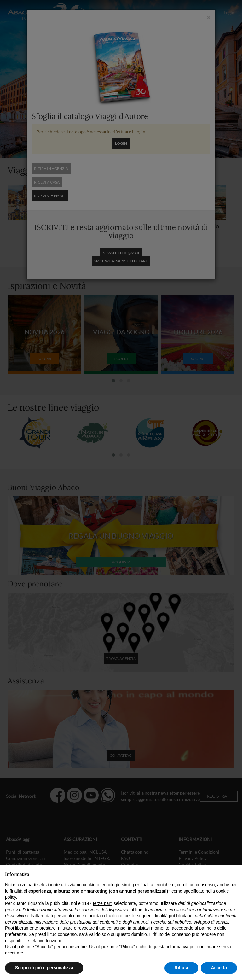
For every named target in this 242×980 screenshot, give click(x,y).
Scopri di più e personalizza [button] (44, 968)
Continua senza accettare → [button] (208, 873)
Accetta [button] (219, 968)
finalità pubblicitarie (173, 916)
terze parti (103, 903)
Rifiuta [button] (181, 968)
